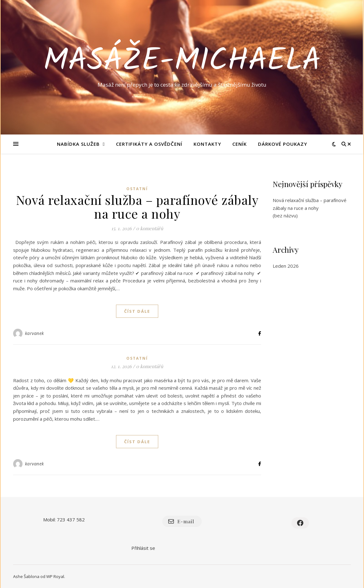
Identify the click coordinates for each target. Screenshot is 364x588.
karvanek (35, 333)
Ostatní (137, 189)
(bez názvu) (285, 215)
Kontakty (207, 144)
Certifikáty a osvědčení (149, 144)
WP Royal (55, 576)
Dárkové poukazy (283, 144)
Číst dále (137, 311)
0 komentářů (150, 228)
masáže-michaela (182, 62)
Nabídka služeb (78, 144)
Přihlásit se (143, 548)
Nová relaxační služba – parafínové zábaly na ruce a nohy (137, 207)
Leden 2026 (286, 266)
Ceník (240, 144)
